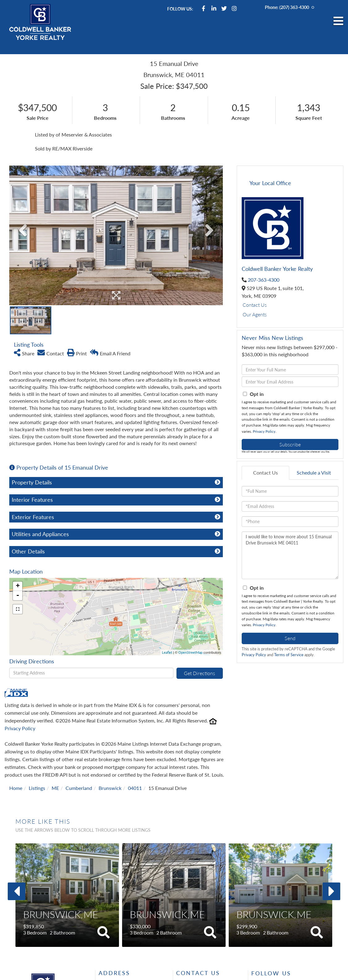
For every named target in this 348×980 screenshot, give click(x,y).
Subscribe (290, 444)
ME (55, 788)
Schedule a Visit (314, 473)
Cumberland (79, 788)
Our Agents (255, 314)
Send (290, 638)
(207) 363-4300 (294, 7)
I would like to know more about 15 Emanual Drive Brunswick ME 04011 (290, 555)
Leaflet (167, 652)
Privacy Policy (20, 728)
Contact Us (255, 305)
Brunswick (110, 788)
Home (16, 788)
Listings (37, 788)
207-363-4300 (264, 280)
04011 (135, 788)
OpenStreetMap (190, 652)
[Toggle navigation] (338, 21)
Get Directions (199, 673)
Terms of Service (289, 655)
